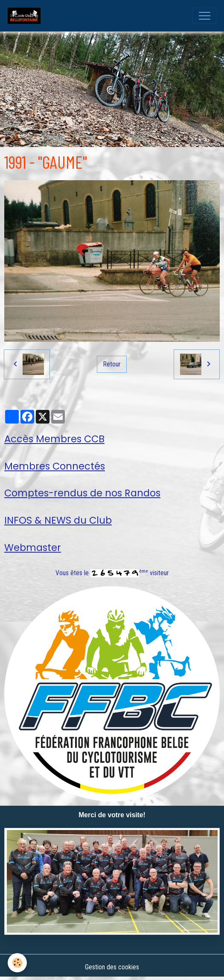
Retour (112, 364)
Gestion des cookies (112, 967)
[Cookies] (17, 963)
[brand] (26, 16)
